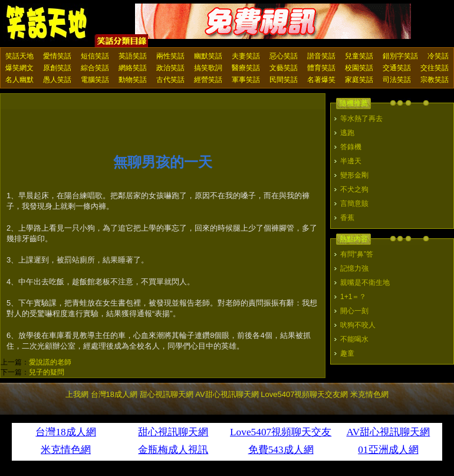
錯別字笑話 (400, 56)
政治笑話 (170, 68)
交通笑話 (397, 68)
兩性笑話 (170, 56)
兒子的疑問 (47, 372)
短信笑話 (95, 56)
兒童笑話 (359, 56)
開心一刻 (354, 311)
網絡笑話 (133, 68)
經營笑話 (208, 80)
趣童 (347, 353)
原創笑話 (57, 68)
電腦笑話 (95, 80)
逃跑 (347, 133)
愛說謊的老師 (50, 362)
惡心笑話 (284, 56)
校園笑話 (359, 68)
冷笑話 (438, 56)
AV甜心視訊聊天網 (227, 394)
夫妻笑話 (246, 56)
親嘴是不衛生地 (365, 283)
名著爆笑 (321, 80)
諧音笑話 (321, 56)
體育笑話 (321, 68)
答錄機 (351, 147)
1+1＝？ (353, 297)
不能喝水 (354, 339)
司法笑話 (397, 80)
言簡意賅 (354, 203)
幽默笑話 (208, 56)
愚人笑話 (57, 80)
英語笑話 (133, 56)
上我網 (77, 394)
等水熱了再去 (361, 119)
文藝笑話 (284, 68)
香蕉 (347, 218)
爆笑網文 (19, 68)
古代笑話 (170, 80)
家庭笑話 (359, 80)
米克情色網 (369, 394)
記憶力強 (354, 268)
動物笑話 (133, 80)
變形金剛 (354, 175)
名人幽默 (19, 80)
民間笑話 (284, 80)
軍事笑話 (246, 80)
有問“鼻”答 (357, 254)
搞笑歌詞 (208, 68)
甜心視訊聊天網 (167, 394)
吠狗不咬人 (358, 325)
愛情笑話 (57, 56)
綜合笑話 (95, 68)
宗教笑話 (435, 80)
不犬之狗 (354, 189)
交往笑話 (435, 68)
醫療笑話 (246, 68)
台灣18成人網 (114, 394)
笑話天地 (19, 56)
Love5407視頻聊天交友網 (304, 394)
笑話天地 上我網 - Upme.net (47, 23)
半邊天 (351, 161)
